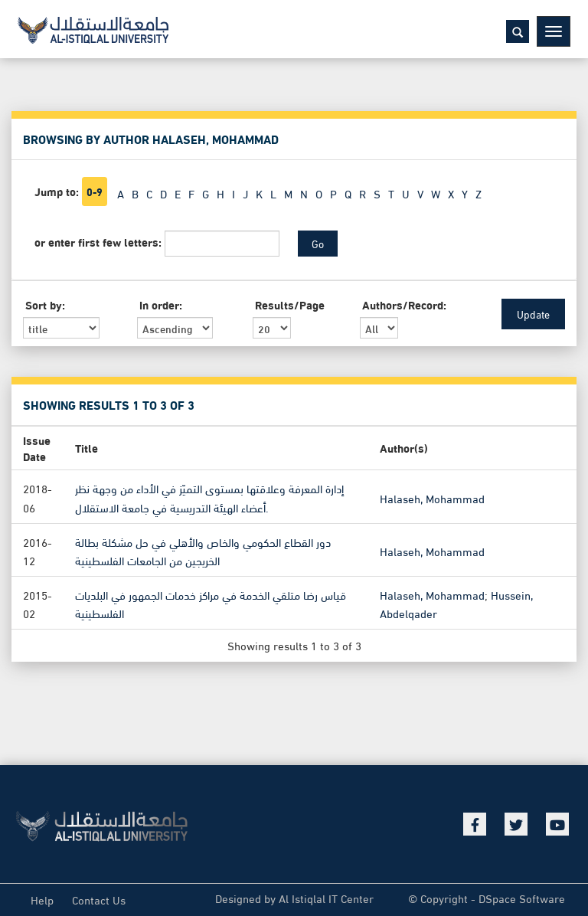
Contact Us (99, 899)
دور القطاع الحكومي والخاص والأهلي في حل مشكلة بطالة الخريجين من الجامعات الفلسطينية (203, 550)
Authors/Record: (404, 304)
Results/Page (290, 304)
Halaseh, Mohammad (432, 497)
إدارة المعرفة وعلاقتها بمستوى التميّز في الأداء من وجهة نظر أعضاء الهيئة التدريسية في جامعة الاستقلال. (209, 497)
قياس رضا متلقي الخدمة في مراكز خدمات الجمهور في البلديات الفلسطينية (211, 604)
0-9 (95, 191)
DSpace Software (522, 898)
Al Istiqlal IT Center (326, 898)
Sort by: (45, 304)
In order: (161, 304)
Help (42, 899)
